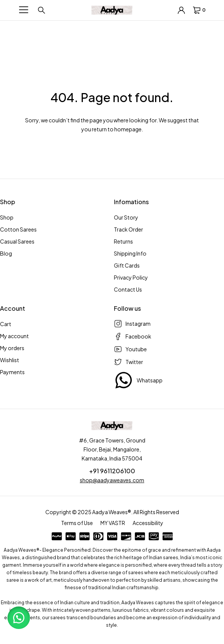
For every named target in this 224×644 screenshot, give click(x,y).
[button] (19, 618)
